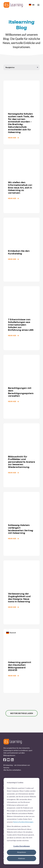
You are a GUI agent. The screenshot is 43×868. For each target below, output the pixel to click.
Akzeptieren (21, 852)
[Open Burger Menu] (38, 5)
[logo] (13, 742)
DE (32, 5)
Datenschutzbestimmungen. (23, 822)
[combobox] (32, 5)
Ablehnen (21, 858)
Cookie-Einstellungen (22, 846)
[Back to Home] (13, 5)
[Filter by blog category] (21, 67)
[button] (22, 713)
